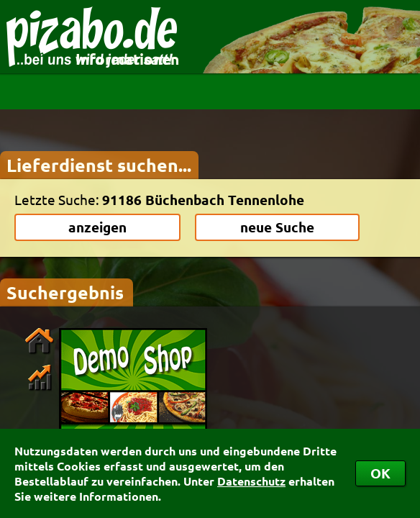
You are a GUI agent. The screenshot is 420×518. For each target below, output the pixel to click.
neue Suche (277, 227)
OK (380, 473)
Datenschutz (251, 481)
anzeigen (97, 227)
